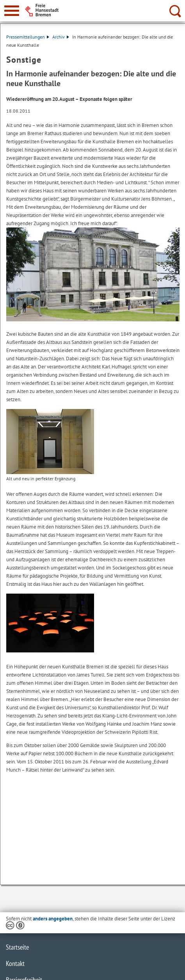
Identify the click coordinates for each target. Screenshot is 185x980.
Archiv (61, 37)
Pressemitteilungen (28, 37)
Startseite (17, 947)
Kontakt (15, 963)
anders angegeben (53, 919)
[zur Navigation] (12, 11)
